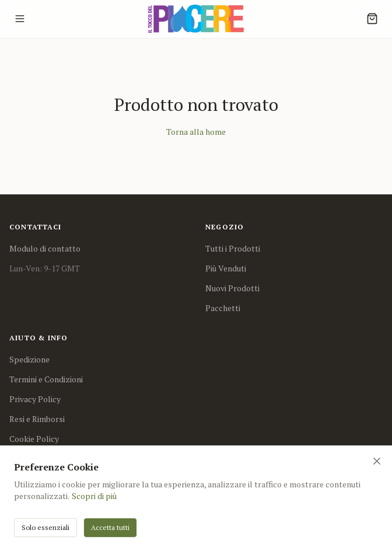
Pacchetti (223, 308)
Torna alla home (196, 132)
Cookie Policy (34, 439)
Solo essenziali (45, 527)
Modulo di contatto (45, 248)
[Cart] (372, 19)
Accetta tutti (110, 527)
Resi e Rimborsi (37, 419)
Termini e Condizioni (46, 379)
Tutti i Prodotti (233, 248)
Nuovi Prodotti (232, 288)
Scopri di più (94, 496)
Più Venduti (226, 268)
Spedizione (29, 359)
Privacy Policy (35, 399)
